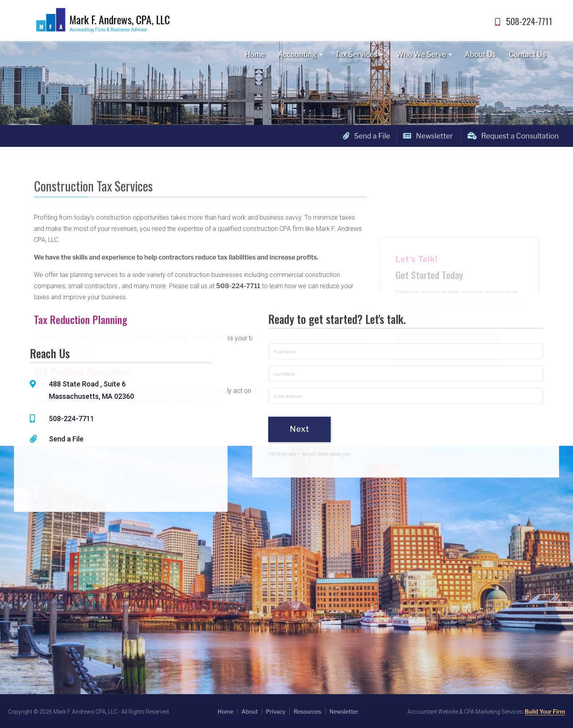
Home (255, 54)
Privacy (276, 711)
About (250, 711)
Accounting (297, 54)
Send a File (367, 136)
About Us (480, 54)
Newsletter (428, 136)
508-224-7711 (522, 21)
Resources (308, 711)
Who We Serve (421, 54)
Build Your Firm (545, 711)
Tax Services (356, 54)
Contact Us (527, 54)
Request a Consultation (513, 136)
